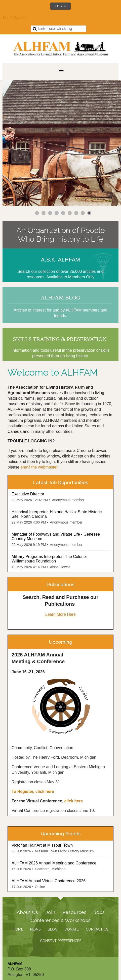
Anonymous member (68, 500)
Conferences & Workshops (61, 920)
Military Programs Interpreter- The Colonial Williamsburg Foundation (50, 559)
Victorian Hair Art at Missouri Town (42, 845)
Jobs (99, 912)
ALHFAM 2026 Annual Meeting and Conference (54, 863)
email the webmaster (39, 467)
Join (50, 912)
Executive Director (28, 494)
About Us (27, 912)
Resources (74, 912)
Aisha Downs (60, 567)
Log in (60, 6)
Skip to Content (15, 18)
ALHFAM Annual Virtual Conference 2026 (49, 881)
